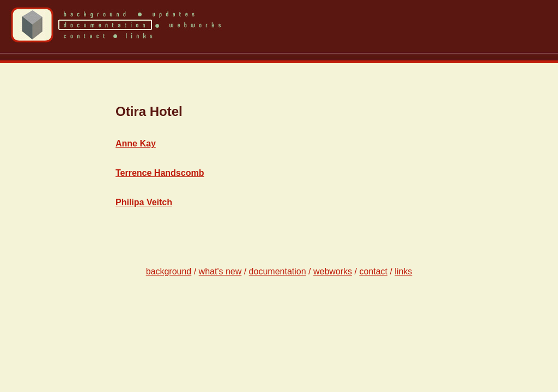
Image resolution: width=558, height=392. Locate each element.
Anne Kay (136, 143)
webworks (333, 271)
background (169, 271)
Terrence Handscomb (160, 173)
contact (373, 271)
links (403, 271)
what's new (220, 271)
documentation (278, 271)
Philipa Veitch (144, 202)
